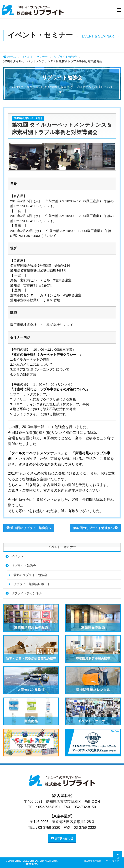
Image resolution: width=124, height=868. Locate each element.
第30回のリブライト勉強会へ (29, 528)
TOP (118, 858)
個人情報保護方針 (92, 861)
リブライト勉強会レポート (32, 584)
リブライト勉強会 (65, 57)
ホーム (10, 57)
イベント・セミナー (35, 57)
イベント (17, 556)
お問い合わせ (62, 838)
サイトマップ (112, 861)
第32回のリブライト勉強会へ (95, 528)
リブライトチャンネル (27, 593)
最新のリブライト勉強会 (30, 575)
